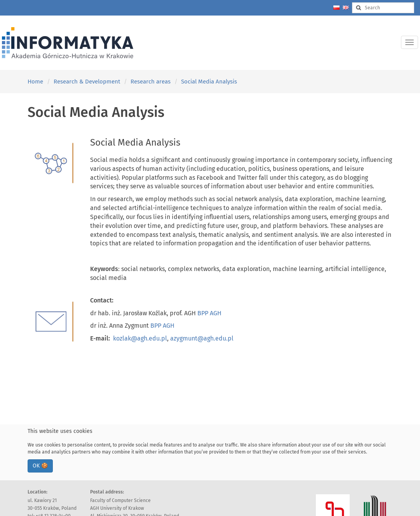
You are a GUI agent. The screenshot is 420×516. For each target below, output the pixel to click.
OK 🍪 (40, 466)
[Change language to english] (346, 8)
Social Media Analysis (209, 82)
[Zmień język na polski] (336, 8)
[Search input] (383, 8)
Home (35, 82)
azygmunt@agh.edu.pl (202, 338)
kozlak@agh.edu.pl (140, 338)
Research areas (151, 82)
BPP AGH (209, 313)
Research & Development (87, 82)
